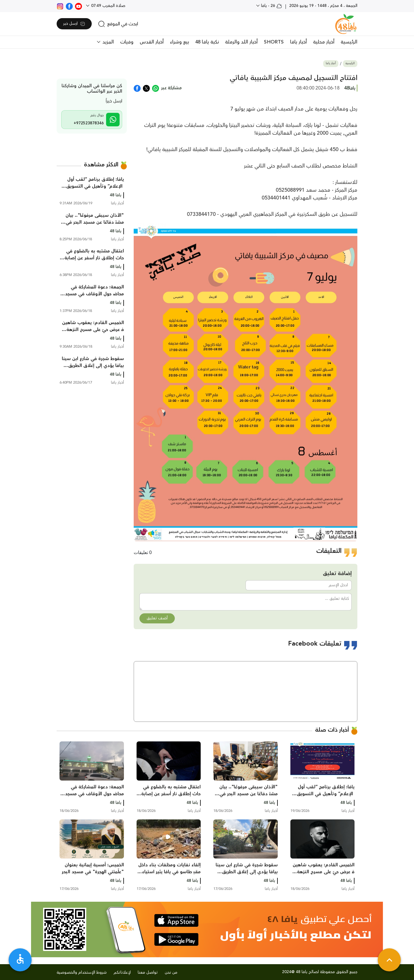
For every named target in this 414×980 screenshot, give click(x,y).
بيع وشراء (179, 42)
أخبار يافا (298, 42)
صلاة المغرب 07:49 (108, 6)
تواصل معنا (148, 973)
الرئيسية (349, 42)
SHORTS (274, 42)
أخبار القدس (152, 42)
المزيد (107, 42)
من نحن (171, 973)
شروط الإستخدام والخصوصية (82, 973)
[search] (118, 24)
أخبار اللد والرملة (241, 42)
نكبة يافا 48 (207, 42)
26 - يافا (271, 6)
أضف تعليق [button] (157, 618)
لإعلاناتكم (122, 973)
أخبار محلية (324, 42)
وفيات (127, 42)
